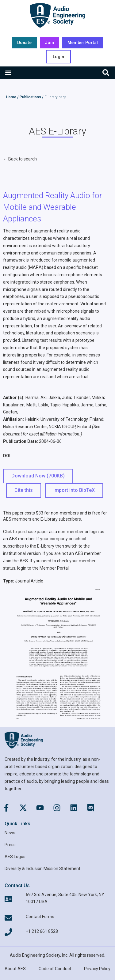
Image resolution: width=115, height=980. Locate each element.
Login (58, 57)
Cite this (24, 490)
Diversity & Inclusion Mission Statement (42, 869)
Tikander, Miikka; (89, 398)
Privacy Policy (97, 969)
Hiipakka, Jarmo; (79, 405)
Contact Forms (40, 917)
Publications (30, 97)
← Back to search (20, 159)
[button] (8, 73)
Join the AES (15, 561)
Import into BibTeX (74, 490)
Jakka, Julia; (60, 398)
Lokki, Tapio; (50, 405)
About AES (15, 969)
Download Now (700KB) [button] (38, 476)
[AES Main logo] (57, 15)
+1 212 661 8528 (42, 931)
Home (11, 97)
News (10, 833)
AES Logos (15, 857)
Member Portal (54, 568)
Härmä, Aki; (36, 398)
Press (10, 845)
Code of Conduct (55, 969)
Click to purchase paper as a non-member (43, 532)
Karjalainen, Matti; (20, 405)
